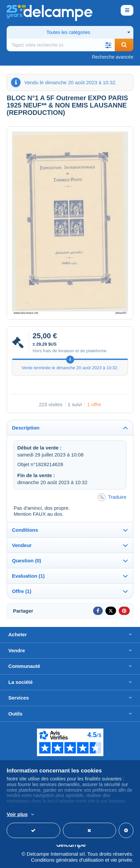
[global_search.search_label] (61, 45)
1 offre (94, 404)
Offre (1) (22, 591)
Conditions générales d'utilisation (67, 860)
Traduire (112, 497)
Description (26, 428)
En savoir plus (50, 815)
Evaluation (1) (28, 576)
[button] (108, 45)
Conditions (25, 530)
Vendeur (22, 545)
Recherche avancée (113, 57)
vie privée (121, 860)
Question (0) (27, 561)
